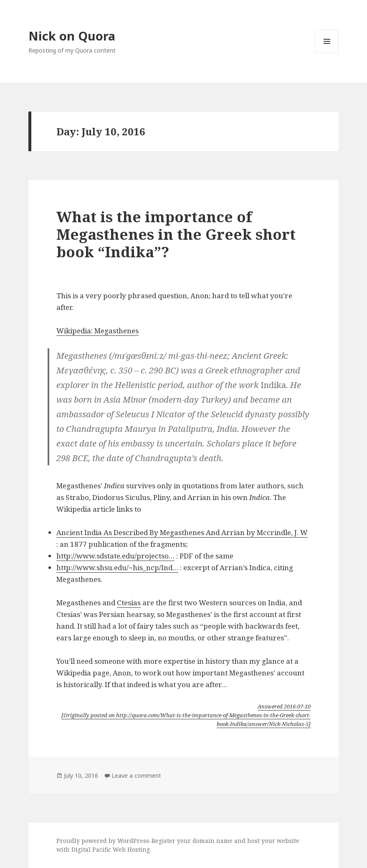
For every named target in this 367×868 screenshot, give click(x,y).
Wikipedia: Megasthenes (97, 331)
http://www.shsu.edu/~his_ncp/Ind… (117, 567)
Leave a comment (136, 775)
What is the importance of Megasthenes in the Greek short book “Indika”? (176, 234)
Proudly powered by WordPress (103, 841)
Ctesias (129, 603)
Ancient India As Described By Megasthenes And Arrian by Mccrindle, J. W (182, 532)
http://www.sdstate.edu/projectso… (115, 556)
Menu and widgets (327, 53)
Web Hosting (131, 849)
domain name (213, 841)
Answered (284, 706)
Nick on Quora (72, 36)
